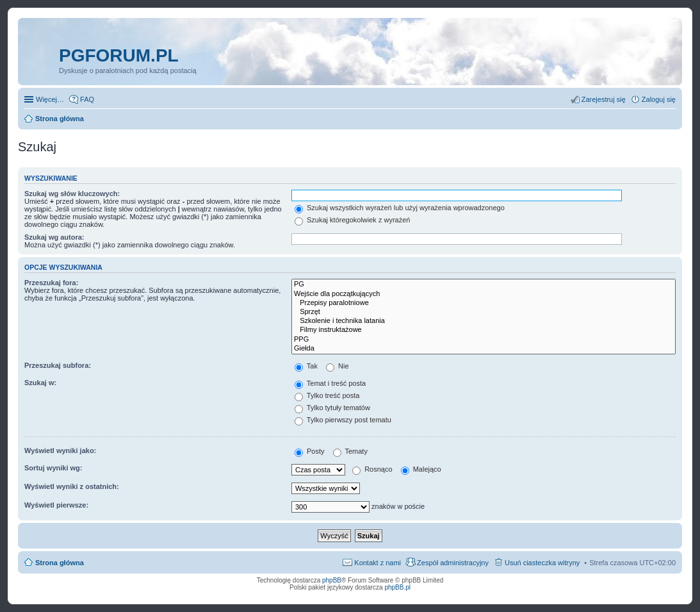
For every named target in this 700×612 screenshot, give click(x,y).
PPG (484, 340)
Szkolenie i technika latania (484, 321)
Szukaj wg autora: (54, 237)
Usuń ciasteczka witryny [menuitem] (542, 563)
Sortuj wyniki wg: (53, 468)
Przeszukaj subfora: (58, 365)
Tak (306, 366)
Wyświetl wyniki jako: (60, 451)
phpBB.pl (397, 587)
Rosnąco (372, 469)
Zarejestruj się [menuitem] (604, 99)
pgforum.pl (119, 55)
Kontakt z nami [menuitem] (378, 563)
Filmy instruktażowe (484, 330)
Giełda (484, 349)
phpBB (332, 580)
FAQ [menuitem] (87, 99)
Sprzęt (484, 312)
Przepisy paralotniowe (484, 303)
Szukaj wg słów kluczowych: (72, 194)
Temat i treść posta (330, 383)
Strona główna (60, 563)
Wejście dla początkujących (484, 294)
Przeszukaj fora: (51, 283)
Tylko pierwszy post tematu (343, 420)
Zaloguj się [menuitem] (659, 99)
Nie (338, 366)
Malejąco (421, 469)
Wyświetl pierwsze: (56, 505)
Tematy (350, 451)
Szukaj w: (40, 383)
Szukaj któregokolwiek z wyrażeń (352, 220)
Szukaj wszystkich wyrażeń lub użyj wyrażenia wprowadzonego (400, 208)
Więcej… (50, 99)
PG (484, 285)
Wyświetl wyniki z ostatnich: (72, 486)
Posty (310, 451)
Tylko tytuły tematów (332, 408)
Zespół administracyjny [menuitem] (453, 563)
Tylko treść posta (327, 395)
